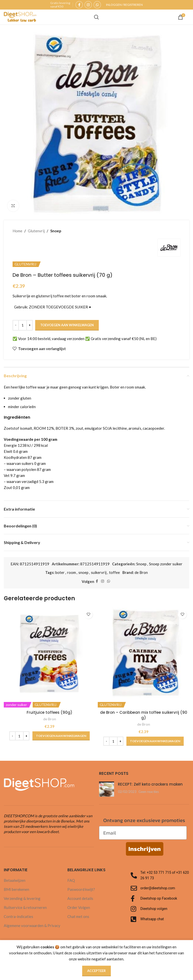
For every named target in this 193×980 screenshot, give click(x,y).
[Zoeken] (96, 17)
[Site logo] (20, 17)
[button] (61, 736)
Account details (80, 898)
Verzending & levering (22, 898)
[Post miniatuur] (107, 789)
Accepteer (96, 971)
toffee (114, 572)
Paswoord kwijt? (81, 889)
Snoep (56, 231)
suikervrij (99, 572)
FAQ (71, 880)
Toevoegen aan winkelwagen (67, 325)
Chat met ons (78, 916)
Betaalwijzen (15, 880)
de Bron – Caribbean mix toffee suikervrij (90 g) (144, 715)
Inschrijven (145, 849)
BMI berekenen (16, 889)
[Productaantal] (23, 325)
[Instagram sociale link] (88, 5)
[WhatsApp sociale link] (97, 5)
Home (17, 231)
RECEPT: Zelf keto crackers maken (150, 784)
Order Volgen (79, 907)
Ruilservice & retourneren (25, 907)
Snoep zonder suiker (166, 564)
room (71, 572)
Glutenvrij (36, 231)
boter (60, 572)
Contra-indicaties (18, 916)
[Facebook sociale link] (79, 5)
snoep (83, 572)
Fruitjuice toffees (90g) (50, 712)
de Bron (141, 572)
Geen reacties (149, 792)
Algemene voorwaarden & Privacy (32, 925)
